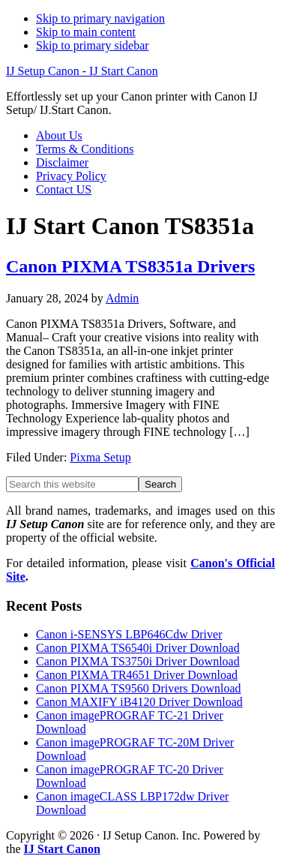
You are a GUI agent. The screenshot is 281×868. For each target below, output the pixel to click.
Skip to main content (86, 32)
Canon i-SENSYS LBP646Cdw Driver (129, 634)
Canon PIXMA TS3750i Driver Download (138, 661)
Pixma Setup (100, 457)
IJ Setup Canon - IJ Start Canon (82, 71)
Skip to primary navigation (100, 18)
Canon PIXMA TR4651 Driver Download (137, 675)
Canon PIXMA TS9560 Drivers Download (138, 688)
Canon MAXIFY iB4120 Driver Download (139, 702)
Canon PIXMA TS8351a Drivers (130, 266)
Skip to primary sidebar (93, 45)
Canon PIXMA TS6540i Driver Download (138, 648)
